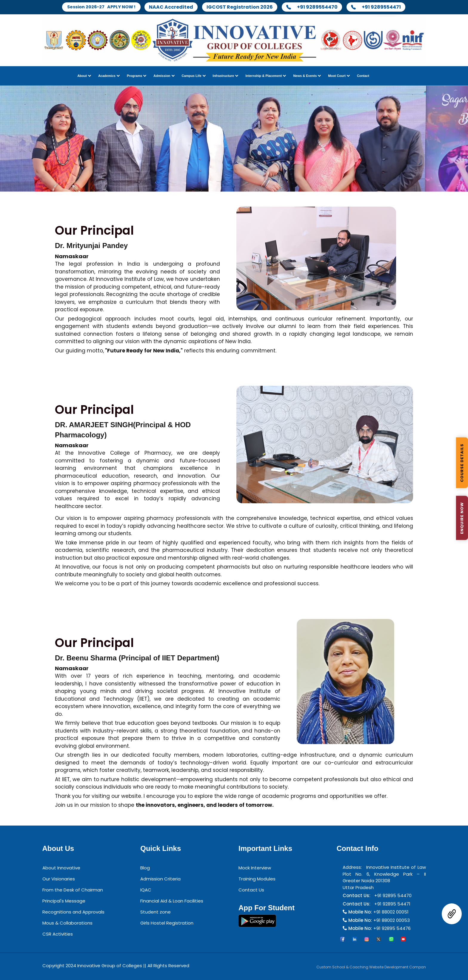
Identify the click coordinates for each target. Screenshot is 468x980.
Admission (162, 76)
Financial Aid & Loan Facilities (172, 901)
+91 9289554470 (316, 7)
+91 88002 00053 (392, 920)
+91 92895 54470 (392, 896)
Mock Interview (255, 868)
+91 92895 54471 (391, 904)
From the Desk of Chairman (73, 890)
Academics (107, 76)
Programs (134, 76)
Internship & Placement (264, 76)
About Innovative (61, 868)
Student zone (156, 912)
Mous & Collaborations (67, 923)
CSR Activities (58, 934)
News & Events (305, 76)
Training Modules (257, 879)
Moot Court (337, 76)
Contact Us (251, 890)
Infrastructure (224, 76)
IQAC (146, 890)
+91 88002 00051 (391, 912)
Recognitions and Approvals (73, 912)
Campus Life (192, 76)
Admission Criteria (160, 879)
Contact (363, 76)
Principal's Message (64, 901)
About (82, 76)
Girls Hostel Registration (167, 923)
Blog (145, 868)
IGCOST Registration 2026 (244, 7)
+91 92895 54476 (392, 929)
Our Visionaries (59, 879)
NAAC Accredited (175, 7)
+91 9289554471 (380, 7)
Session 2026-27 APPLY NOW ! (101, 7)
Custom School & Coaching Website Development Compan (371, 967)
